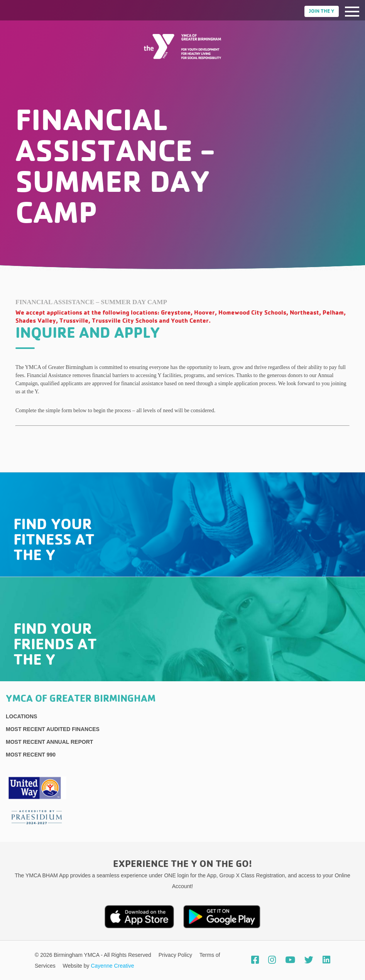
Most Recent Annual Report (49, 742)
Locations (21, 716)
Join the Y (322, 11)
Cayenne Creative (112, 966)
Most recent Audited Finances (53, 729)
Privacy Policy (176, 955)
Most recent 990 (31, 755)
